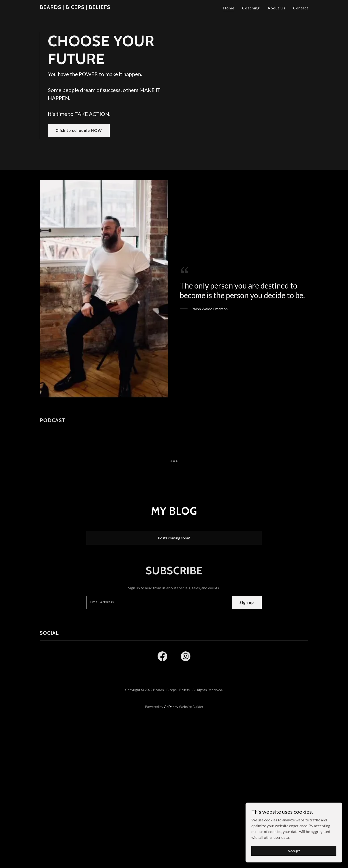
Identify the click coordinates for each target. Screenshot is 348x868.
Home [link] (229, 8)
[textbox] (156, 682)
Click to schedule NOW (79, 170)
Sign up (247, 681)
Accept (294, 851)
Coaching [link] (251, 8)
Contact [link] (301, 8)
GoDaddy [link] (171, 786)
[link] (75, 7)
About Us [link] (276, 8)
